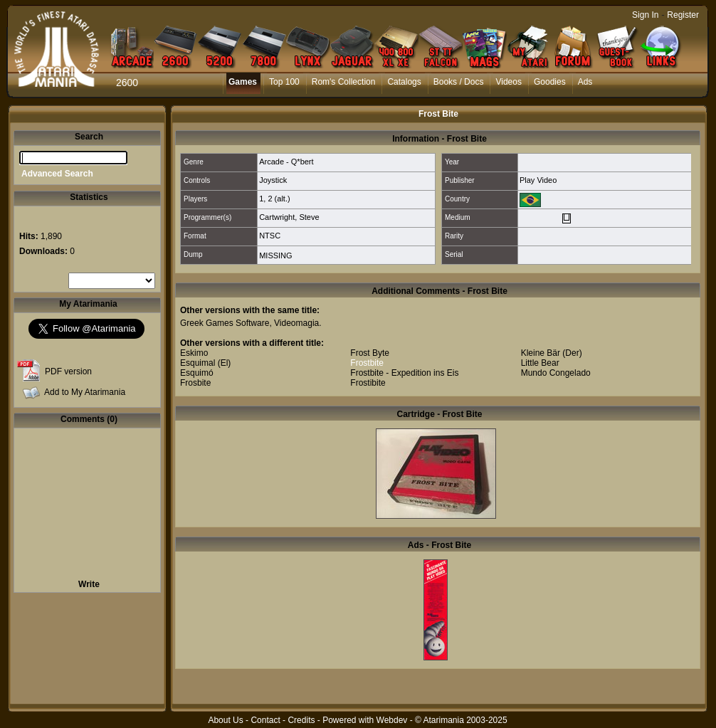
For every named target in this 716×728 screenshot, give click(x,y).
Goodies (550, 82)
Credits (301, 720)
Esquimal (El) (205, 363)
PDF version (68, 371)
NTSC (270, 236)
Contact (265, 720)
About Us (225, 720)
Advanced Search (57, 174)
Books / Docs (459, 82)
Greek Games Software (225, 323)
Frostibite (368, 383)
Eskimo (194, 353)
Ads (585, 82)
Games (243, 82)
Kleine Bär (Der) (552, 353)
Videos (508, 82)
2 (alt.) (279, 199)
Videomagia (296, 323)
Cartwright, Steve (289, 217)
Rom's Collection (344, 82)
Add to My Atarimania (85, 392)
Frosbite (195, 383)
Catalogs (404, 82)
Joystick (273, 180)
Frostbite (367, 363)
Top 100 (284, 82)
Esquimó (197, 373)
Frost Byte (370, 353)
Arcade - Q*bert (286, 162)
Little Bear (540, 363)
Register (683, 15)
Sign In (645, 15)
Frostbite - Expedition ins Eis (404, 373)
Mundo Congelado (556, 373)
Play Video (538, 180)
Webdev (392, 720)
